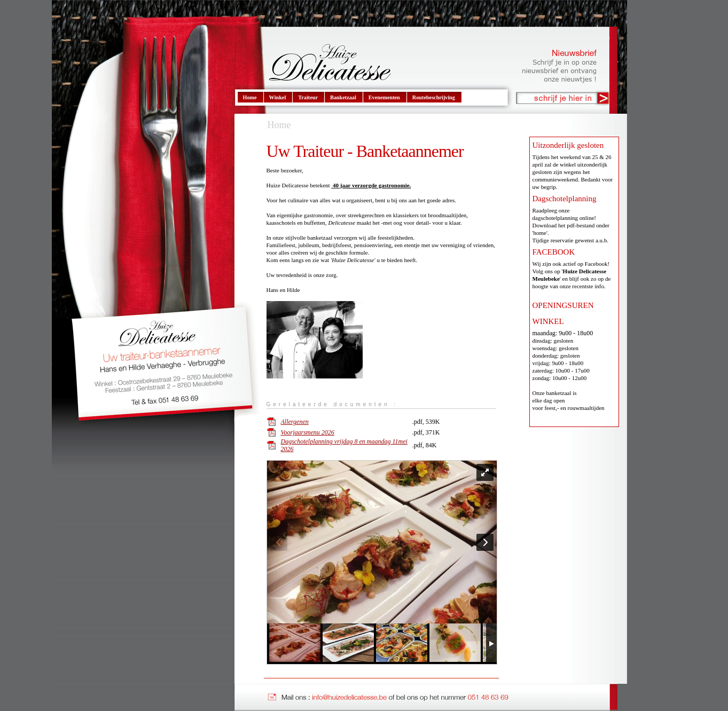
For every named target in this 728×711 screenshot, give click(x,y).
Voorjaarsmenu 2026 (308, 432)
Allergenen (295, 422)
